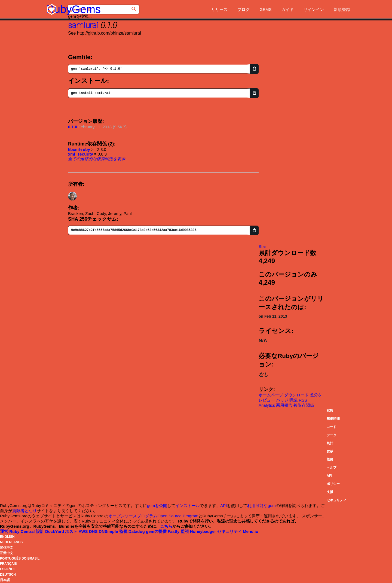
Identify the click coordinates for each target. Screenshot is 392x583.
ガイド (288, 9)
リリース (219, 9)
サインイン (314, 9)
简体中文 (7, 548)
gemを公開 (157, 505)
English (7, 537)
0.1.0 (73, 127)
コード (332, 427)
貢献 (330, 451)
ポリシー (333, 484)
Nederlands (11, 542)
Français (8, 564)
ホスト (77, 531)
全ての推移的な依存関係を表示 (97, 159)
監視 (133, 531)
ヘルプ (332, 467)
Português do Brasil (20, 558)
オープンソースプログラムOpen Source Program (153, 516)
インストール (188, 505)
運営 (18, 531)
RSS (303, 400)
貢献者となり (24, 511)
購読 (293, 400)
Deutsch (8, 575)
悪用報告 (284, 405)
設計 (51, 531)
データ (332, 435)
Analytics (267, 405)
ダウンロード (296, 395)
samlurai (83, 25)
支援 (330, 492)
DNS (104, 531)
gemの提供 (163, 531)
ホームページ (271, 395)
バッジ (282, 400)
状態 (330, 411)
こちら (166, 526)
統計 (330, 443)
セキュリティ (336, 500)
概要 (330, 459)
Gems (265, 9)
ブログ (244, 9)
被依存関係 (304, 405)
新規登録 (342, 9)
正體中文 (7, 553)
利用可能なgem (261, 505)
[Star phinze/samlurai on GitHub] (262, 246)
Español (8, 569)
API (329, 476)
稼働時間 (333, 419)
